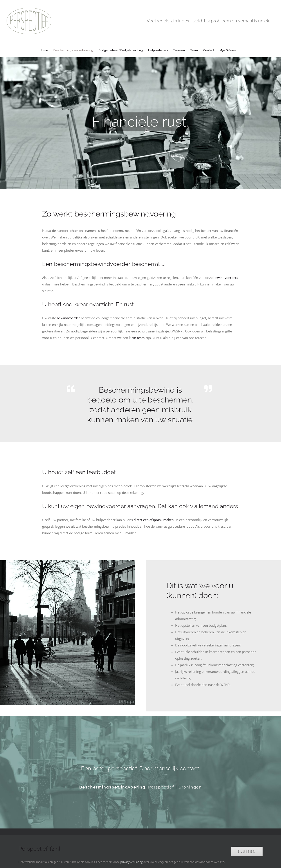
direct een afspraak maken (154, 520)
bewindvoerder (68, 318)
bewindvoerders (226, 278)
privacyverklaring (131, 862)
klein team (137, 338)
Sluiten (247, 851)
